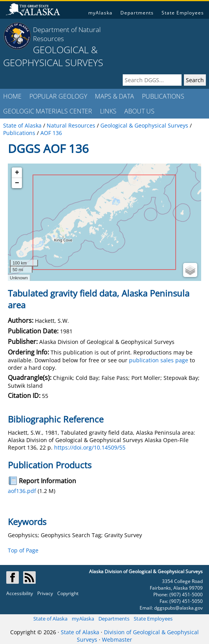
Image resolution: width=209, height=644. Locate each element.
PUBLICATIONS (163, 96)
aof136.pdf (22, 491)
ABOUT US (139, 111)
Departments (137, 13)
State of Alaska (50, 619)
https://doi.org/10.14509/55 (90, 447)
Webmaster (117, 640)
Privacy (45, 593)
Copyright (68, 593)
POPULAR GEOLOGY (58, 96)
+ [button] (17, 173)
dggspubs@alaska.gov (178, 608)
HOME (12, 96)
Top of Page (23, 550)
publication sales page (159, 360)
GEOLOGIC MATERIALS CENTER (48, 111)
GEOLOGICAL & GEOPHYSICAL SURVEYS (53, 56)
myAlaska (100, 13)
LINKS (108, 111)
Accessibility (20, 593)
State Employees (183, 13)
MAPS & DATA (114, 96)
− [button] (17, 183)
